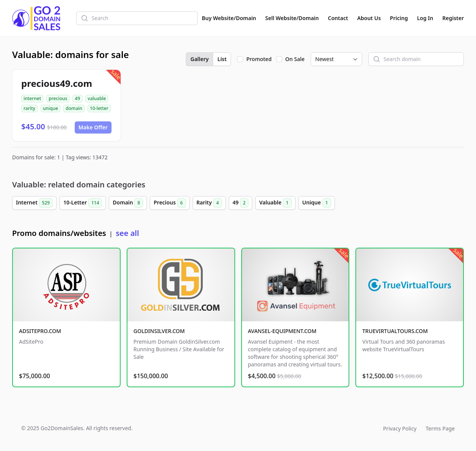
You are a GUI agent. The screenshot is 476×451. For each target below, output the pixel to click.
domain (74, 108)
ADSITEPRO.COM (40, 331)
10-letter (99, 108)
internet (32, 98)
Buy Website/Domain (229, 18)
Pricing (399, 18)
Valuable (275, 203)
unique (50, 108)
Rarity (209, 203)
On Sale (295, 59)
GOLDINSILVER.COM (159, 331)
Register (453, 18)
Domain (128, 203)
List (222, 59)
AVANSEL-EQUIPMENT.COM (282, 331)
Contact (338, 18)
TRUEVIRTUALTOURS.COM (395, 331)
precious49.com (57, 83)
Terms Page (440, 428)
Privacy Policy (400, 428)
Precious (170, 203)
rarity (29, 108)
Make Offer (93, 127)
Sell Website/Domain (292, 18)
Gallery (200, 59)
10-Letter (83, 203)
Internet (34, 203)
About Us (369, 18)
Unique (317, 203)
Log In (425, 18)
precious (58, 98)
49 (77, 98)
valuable (97, 98)
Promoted (259, 59)
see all (127, 233)
